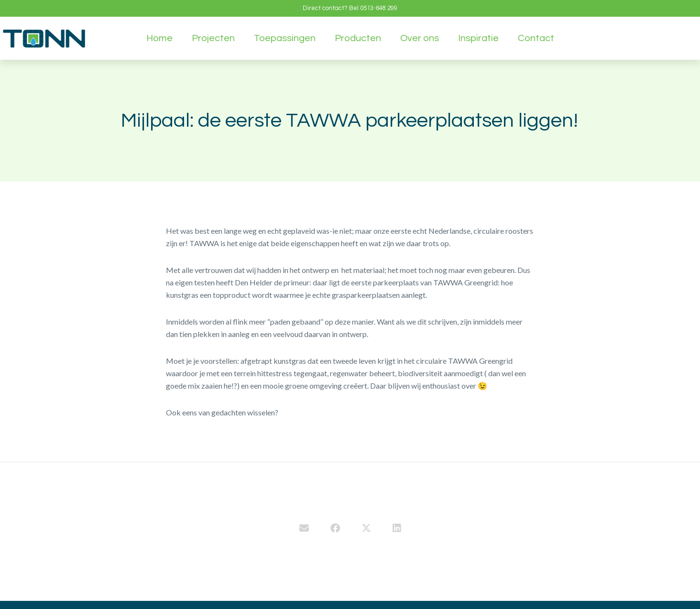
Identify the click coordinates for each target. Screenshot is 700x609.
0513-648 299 (379, 8)
